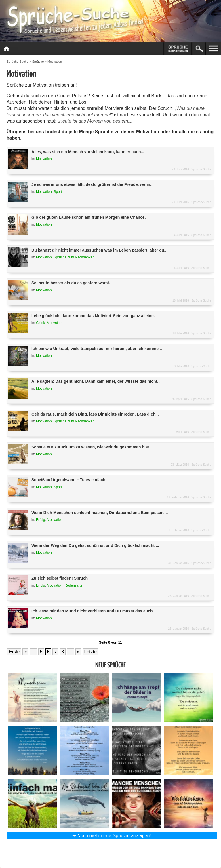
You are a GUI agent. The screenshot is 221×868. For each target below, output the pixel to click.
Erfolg (40, 520)
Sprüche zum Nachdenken (74, 257)
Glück (40, 323)
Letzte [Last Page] (91, 652)
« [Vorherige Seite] (25, 652)
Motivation (44, 159)
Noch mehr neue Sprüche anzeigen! (114, 836)
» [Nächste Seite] (78, 652)
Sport (58, 192)
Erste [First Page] (14, 652)
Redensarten (74, 585)
